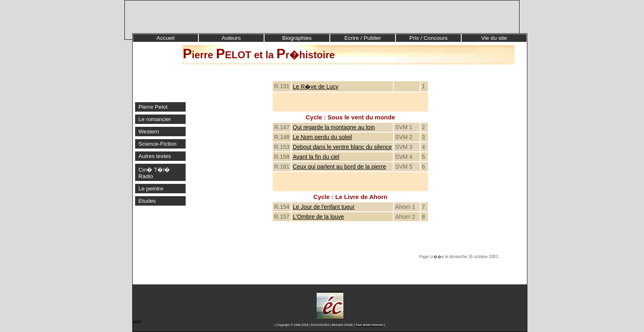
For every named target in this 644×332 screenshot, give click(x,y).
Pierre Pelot (153, 107)
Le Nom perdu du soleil (322, 137)
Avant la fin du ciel (316, 157)
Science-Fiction (158, 144)
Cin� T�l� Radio (154, 173)
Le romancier (155, 119)
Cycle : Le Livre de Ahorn (350, 197)
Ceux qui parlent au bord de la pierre (339, 167)
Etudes (147, 201)
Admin (137, 321)
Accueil (166, 38)
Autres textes (155, 156)
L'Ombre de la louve (319, 217)
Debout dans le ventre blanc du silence (342, 147)
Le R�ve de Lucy (316, 87)
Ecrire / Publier (362, 38)
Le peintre (151, 189)
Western (149, 132)
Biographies (297, 38)
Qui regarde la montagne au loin (334, 127)
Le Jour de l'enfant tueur (324, 207)
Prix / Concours (429, 38)
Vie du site (494, 38)
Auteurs (231, 38)
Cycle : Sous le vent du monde (350, 117)
